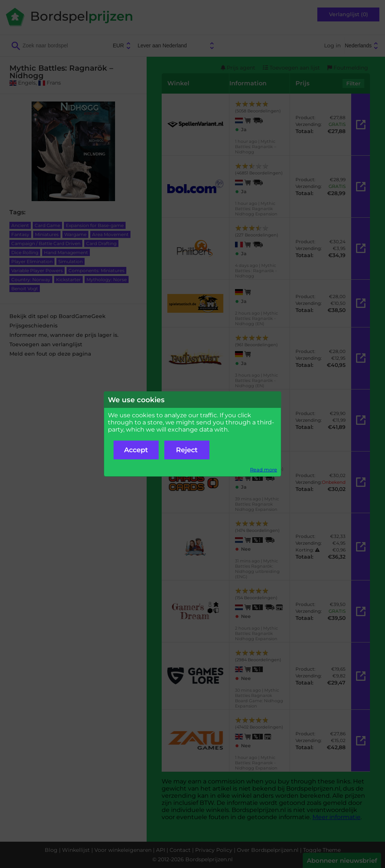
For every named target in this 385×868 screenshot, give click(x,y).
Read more (264, 470)
